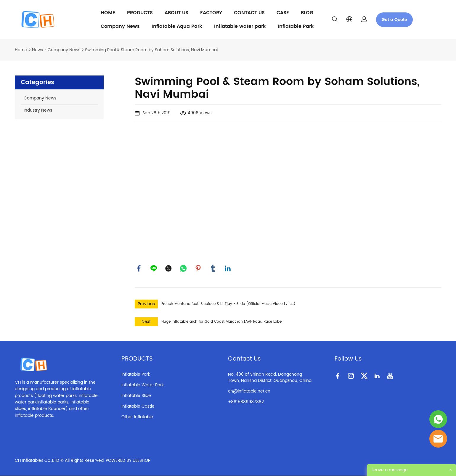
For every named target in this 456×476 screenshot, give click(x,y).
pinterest (198, 268)
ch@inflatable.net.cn (249, 391)
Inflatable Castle (138, 407)
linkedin (228, 268)
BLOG (307, 13)
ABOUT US (176, 13)
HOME (108, 13)
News (37, 50)
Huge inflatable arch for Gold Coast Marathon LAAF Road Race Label (222, 322)
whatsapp (184, 268)
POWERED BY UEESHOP (128, 461)
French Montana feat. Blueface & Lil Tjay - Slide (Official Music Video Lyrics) (228, 304)
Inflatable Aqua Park (177, 26)
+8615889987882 (246, 402)
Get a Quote (394, 20)
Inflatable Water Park (143, 385)
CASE (283, 13)
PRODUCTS (140, 13)
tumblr (213, 268)
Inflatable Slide (136, 396)
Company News (120, 26)
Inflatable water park (240, 26)
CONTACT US (249, 13)
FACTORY (211, 13)
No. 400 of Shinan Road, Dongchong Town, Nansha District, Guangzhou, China (270, 378)
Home (21, 50)
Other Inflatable (137, 417)
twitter (169, 268)
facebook (139, 268)
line (154, 268)
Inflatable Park (296, 26)
